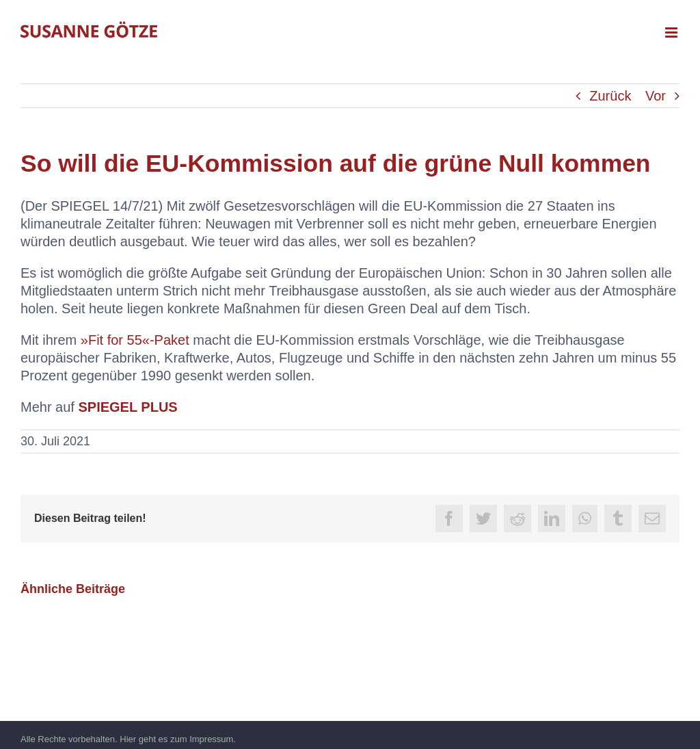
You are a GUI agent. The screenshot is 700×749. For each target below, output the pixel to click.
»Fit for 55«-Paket (135, 340)
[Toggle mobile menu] (672, 32)
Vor (656, 96)
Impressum (211, 739)
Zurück (610, 96)
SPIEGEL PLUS (127, 407)
